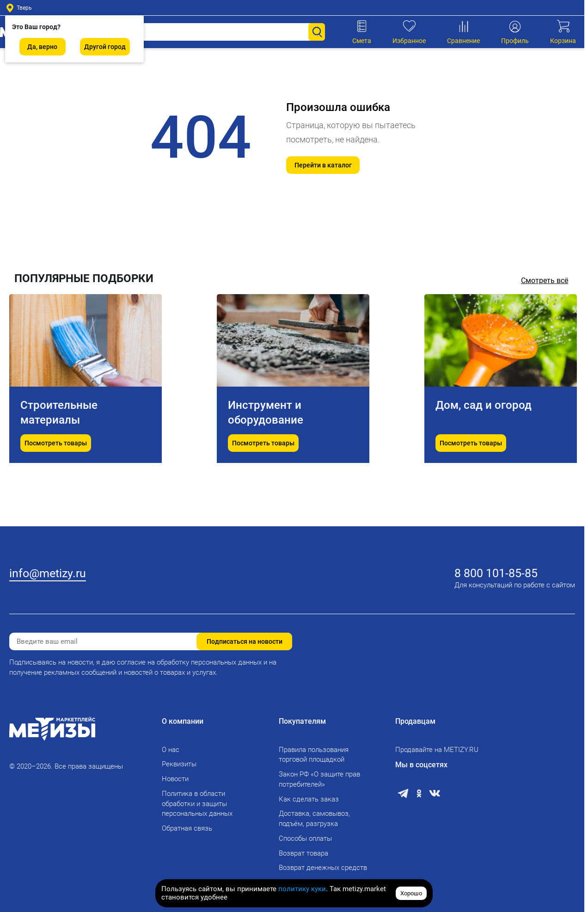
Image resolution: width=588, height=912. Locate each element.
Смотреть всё (545, 280)
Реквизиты (179, 764)
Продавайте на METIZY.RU (437, 750)
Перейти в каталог (323, 165)
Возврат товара (303, 853)
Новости (175, 779)
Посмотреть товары (56, 480)
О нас (171, 750)
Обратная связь (187, 828)
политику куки (302, 889)
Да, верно (42, 47)
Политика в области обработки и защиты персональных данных (197, 804)
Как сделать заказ (309, 799)
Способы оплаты (305, 838)
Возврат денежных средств (323, 868)
